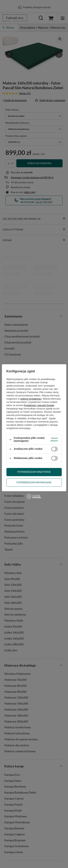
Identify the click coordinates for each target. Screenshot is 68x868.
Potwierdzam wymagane (34, 482)
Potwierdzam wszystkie (34, 472)
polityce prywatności (31, 399)
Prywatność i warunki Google (39, 405)
